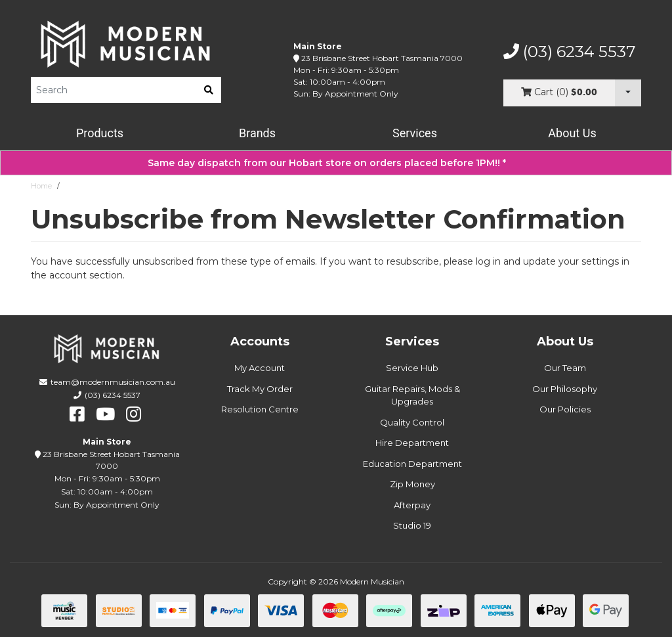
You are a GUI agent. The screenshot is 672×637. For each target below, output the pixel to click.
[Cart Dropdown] (628, 93)
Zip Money (412, 484)
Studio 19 (412, 525)
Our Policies (565, 409)
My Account (260, 368)
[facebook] (77, 414)
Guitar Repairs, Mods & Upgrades (412, 395)
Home (41, 186)
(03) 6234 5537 (570, 52)
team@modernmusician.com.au (113, 382)
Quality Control (412, 422)
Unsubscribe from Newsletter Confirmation (140, 186)
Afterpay (412, 505)
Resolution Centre (260, 409)
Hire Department (412, 443)
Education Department (412, 464)
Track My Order (260, 389)
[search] (209, 90)
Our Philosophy (565, 389)
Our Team (565, 368)
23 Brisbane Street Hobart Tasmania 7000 (382, 58)
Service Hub (412, 368)
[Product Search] (114, 90)
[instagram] (134, 414)
